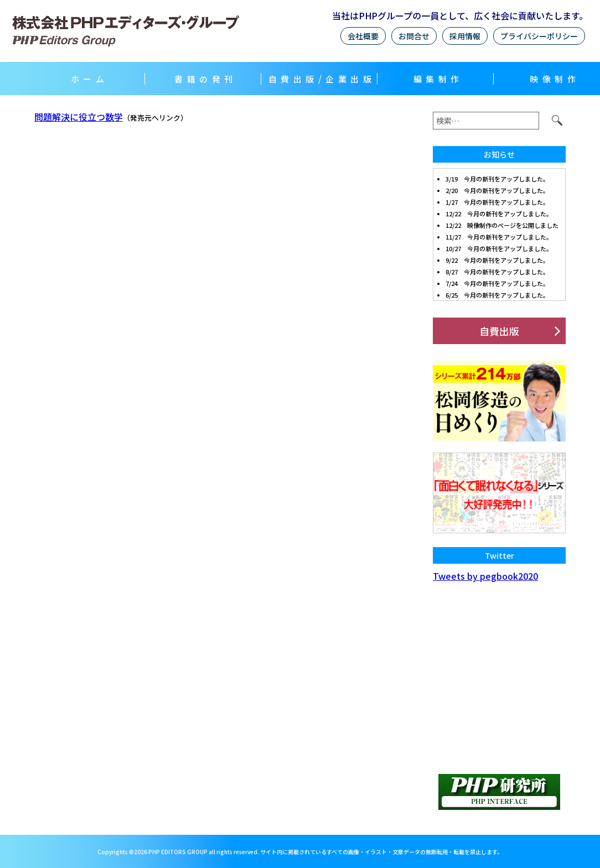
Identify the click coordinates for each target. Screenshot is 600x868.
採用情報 (465, 36)
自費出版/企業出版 (322, 79)
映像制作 (555, 79)
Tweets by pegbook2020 (485, 576)
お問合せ (414, 36)
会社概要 (363, 36)
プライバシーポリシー (539, 36)
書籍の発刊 (206, 79)
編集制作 (438, 79)
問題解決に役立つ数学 (79, 117)
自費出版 (499, 331)
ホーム (90, 79)
